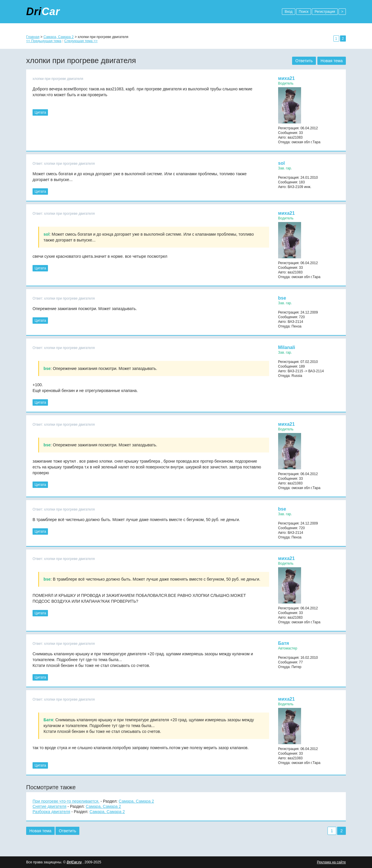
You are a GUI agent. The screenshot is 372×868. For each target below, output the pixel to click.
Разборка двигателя (51, 812)
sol (281, 163)
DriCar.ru (74, 862)
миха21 (286, 78)
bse (282, 298)
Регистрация (325, 12)
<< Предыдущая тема (44, 41)
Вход (288, 12)
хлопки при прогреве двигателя (58, 79)
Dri (43, 11)
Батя (284, 643)
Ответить (304, 61)
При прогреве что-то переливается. (66, 801)
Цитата (40, 112)
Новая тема (332, 61)
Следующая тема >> (81, 41)
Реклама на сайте (331, 862)
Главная (33, 37)
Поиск (304, 12)
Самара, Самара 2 (58, 37)
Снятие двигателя (49, 806)
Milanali (287, 347)
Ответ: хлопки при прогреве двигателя (64, 164)
